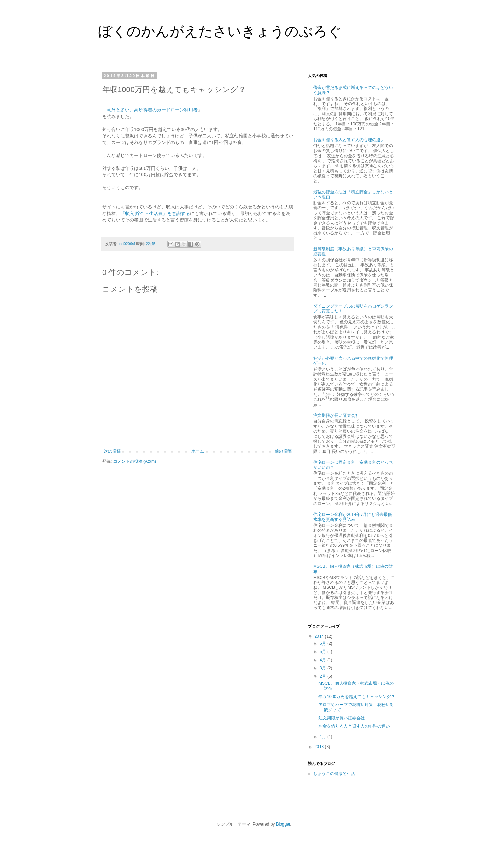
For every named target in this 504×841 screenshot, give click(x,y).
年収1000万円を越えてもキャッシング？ (357, 697)
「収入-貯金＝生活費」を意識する (155, 213)
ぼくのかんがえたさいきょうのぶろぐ (220, 31)
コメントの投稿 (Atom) (135, 461)
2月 (323, 676)
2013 (320, 747)
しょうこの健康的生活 (334, 774)
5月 (323, 652)
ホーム (198, 451)
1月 (323, 737)
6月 (323, 643)
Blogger (283, 824)
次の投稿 (112, 451)
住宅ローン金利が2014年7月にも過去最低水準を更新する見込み (353, 517)
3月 (323, 668)
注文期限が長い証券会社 (336, 415)
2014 (320, 636)
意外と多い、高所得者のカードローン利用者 (152, 110)
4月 (323, 660)
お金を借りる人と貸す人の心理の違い (349, 140)
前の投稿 (283, 451)
